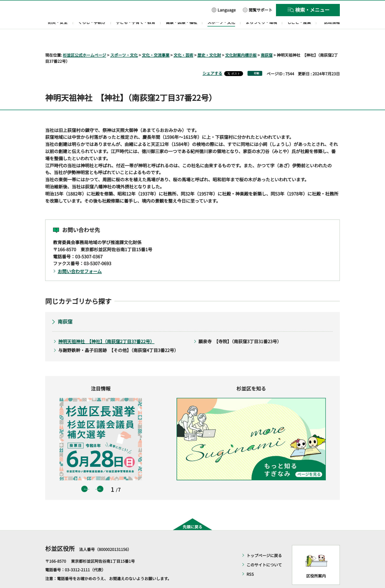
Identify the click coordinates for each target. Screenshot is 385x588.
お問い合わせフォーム (80, 257)
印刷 (257, 59)
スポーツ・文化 (124, 41)
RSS (250, 560)
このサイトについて (264, 550)
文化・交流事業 (156, 41)
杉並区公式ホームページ (84, 41)
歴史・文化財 (209, 41)
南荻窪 (267, 41)
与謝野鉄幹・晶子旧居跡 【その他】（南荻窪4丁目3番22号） (118, 336)
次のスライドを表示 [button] (100, 475)
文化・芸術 (183, 41)
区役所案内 (316, 562)
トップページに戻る (264, 541)
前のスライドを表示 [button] (84, 475)
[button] (224, 10)
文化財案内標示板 (241, 41)
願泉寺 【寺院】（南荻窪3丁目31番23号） (240, 327)
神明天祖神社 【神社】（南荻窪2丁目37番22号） (106, 327)
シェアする (212, 59)
